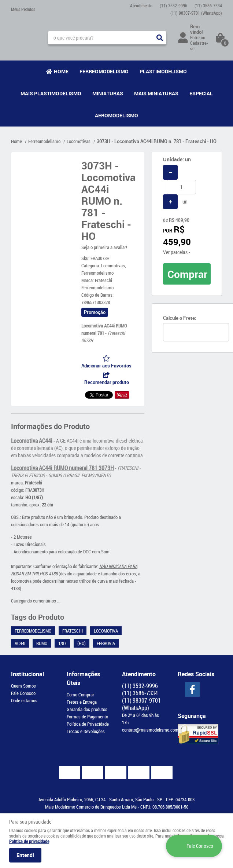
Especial (201, 93)
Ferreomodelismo (104, 71)
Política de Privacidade (88, 724)
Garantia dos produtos (87, 709)
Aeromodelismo (116, 115)
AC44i (20, 643)
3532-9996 (173, 6)
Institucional (27, 674)
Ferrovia (106, 643)
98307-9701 (196, 13)
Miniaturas (108, 93)
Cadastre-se (199, 46)
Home (61, 71)
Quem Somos (23, 686)
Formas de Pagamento (87, 717)
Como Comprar (80, 695)
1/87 (62, 643)
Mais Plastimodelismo (51, 93)
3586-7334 (208, 6)
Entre (195, 37)
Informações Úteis (83, 678)
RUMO (42, 643)
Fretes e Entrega (82, 702)
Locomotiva (106, 631)
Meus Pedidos (23, 9)
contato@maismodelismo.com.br (153, 730)
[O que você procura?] (160, 38)
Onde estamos (24, 700)
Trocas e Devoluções (86, 731)
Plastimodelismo (163, 71)
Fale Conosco (23, 693)
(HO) (82, 643)
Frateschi (73, 631)
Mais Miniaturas (156, 93)
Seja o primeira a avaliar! (104, 247)
